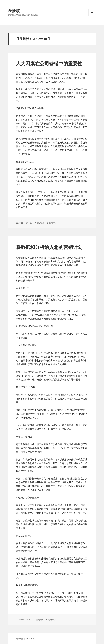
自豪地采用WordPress (26, 638)
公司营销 (53, 223)
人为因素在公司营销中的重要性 (49, 63)
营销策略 (41, 223)
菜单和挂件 (92, 16)
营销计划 (52, 620)
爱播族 (14, 10)
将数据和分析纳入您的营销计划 (49, 247)
